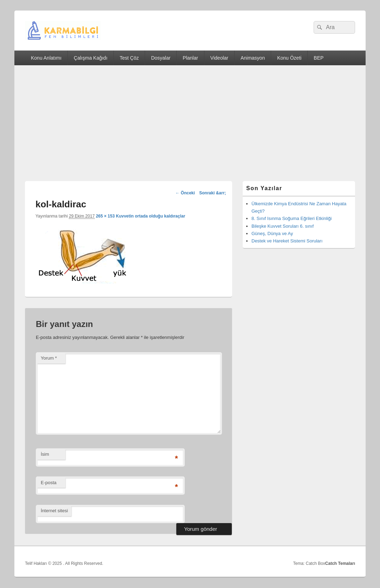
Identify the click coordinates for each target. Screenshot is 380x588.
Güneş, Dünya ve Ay (272, 233)
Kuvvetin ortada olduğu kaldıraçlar (150, 216)
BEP (319, 58)
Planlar (190, 58)
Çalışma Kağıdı (91, 58)
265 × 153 (105, 216)
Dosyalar (161, 58)
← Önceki (185, 193)
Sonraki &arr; (212, 193)
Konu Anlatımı (46, 58)
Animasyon (253, 58)
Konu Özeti (289, 58)
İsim (45, 454)
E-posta (49, 483)
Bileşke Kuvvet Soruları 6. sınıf (283, 226)
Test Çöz (129, 58)
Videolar (219, 58)
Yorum (49, 358)
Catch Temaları (340, 563)
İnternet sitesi (54, 511)
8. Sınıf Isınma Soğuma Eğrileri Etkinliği (291, 218)
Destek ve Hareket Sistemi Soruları (287, 241)
